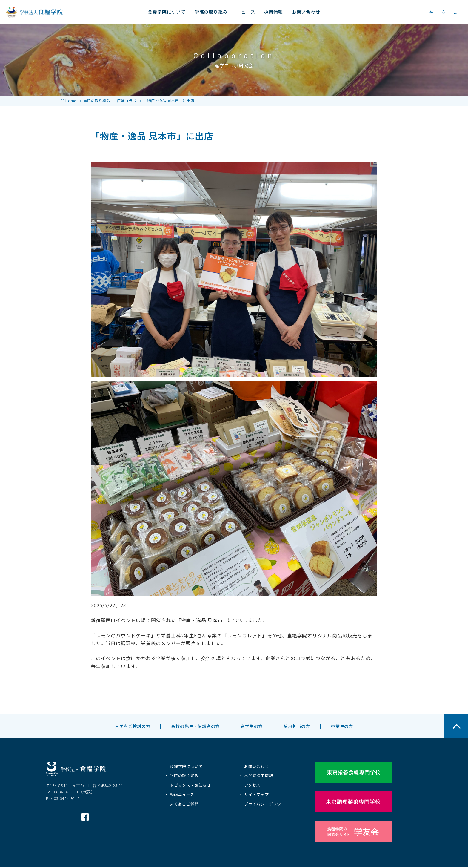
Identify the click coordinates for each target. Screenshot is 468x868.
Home (71, 101)
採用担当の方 (297, 726)
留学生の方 (252, 726)
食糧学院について (186, 766)
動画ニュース (182, 794)
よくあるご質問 (184, 804)
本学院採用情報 (259, 776)
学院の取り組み (97, 101)
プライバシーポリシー (265, 804)
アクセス (252, 785)
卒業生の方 (342, 726)
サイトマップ (257, 794)
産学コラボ (127, 101)
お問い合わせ (257, 766)
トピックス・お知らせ (190, 785)
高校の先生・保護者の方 (195, 726)
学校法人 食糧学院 (34, 12)
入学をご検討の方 (133, 726)
